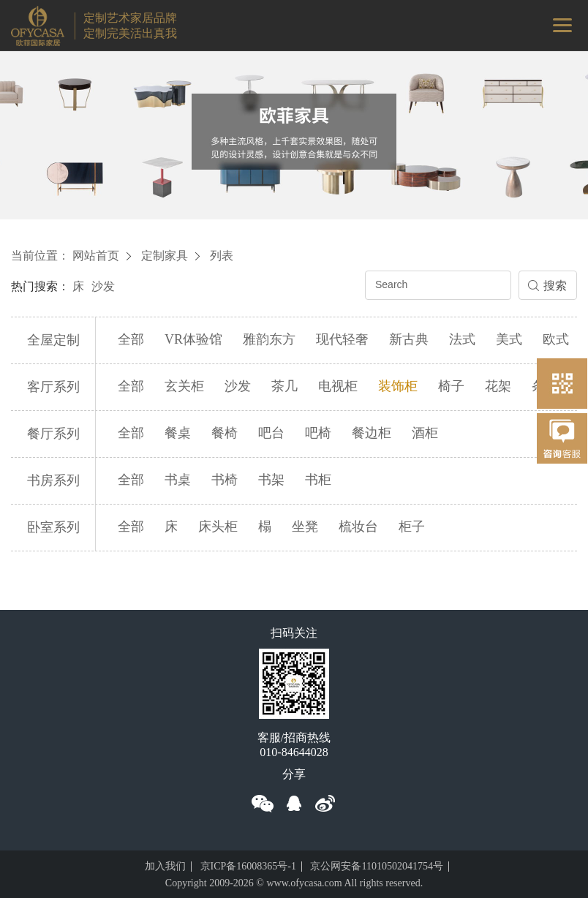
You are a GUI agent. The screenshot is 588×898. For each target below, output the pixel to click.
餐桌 (178, 433)
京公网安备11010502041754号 (376, 866)
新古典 (409, 339)
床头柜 (218, 527)
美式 (509, 339)
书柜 (318, 480)
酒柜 (425, 433)
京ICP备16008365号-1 (248, 866)
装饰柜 (398, 386)
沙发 (103, 286)
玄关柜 (184, 386)
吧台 (271, 433)
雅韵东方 (269, 339)
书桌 (178, 480)
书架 (271, 480)
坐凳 (305, 527)
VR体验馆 (193, 339)
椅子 (451, 386)
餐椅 (225, 433)
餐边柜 (372, 433)
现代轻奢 (342, 339)
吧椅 (318, 433)
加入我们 (165, 866)
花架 (498, 386)
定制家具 (165, 256)
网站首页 (96, 256)
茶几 (284, 386)
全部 (131, 339)
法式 (462, 339)
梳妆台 (358, 527)
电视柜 (338, 386)
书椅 (225, 480)
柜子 (412, 527)
